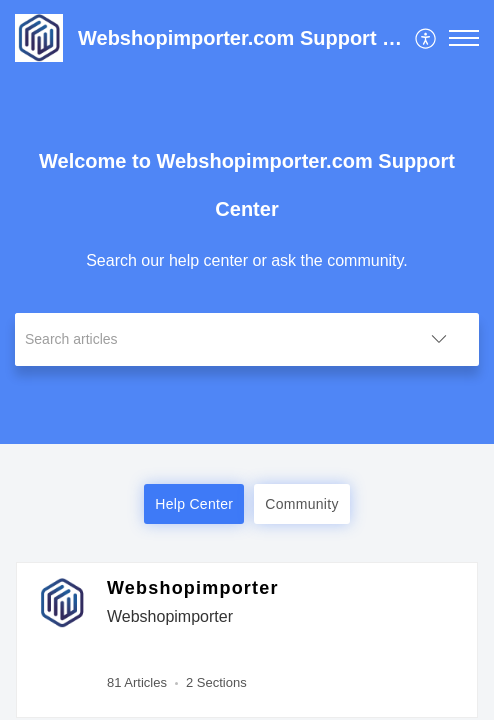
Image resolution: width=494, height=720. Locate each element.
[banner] (247, 222)
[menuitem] (426, 38)
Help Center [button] (194, 504)
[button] (426, 38)
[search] (207, 339)
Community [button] (302, 504)
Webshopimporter (193, 588)
